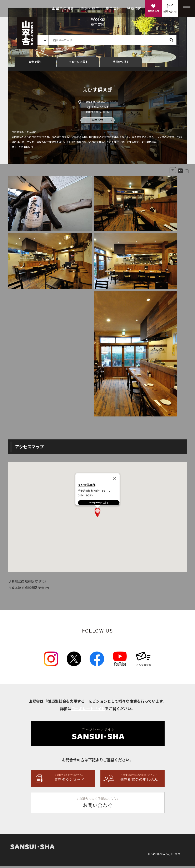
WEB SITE (98, 122)
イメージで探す (78, 64)
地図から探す (121, 64)
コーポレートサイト (88, 711)
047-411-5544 (100, 109)
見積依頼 (134, 9)
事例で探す (36, 64)
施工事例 (113, 9)
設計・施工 (90, 9)
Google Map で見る (99, 504)
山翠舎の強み (63, 9)
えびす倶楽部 (87, 487)
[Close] (115, 480)
